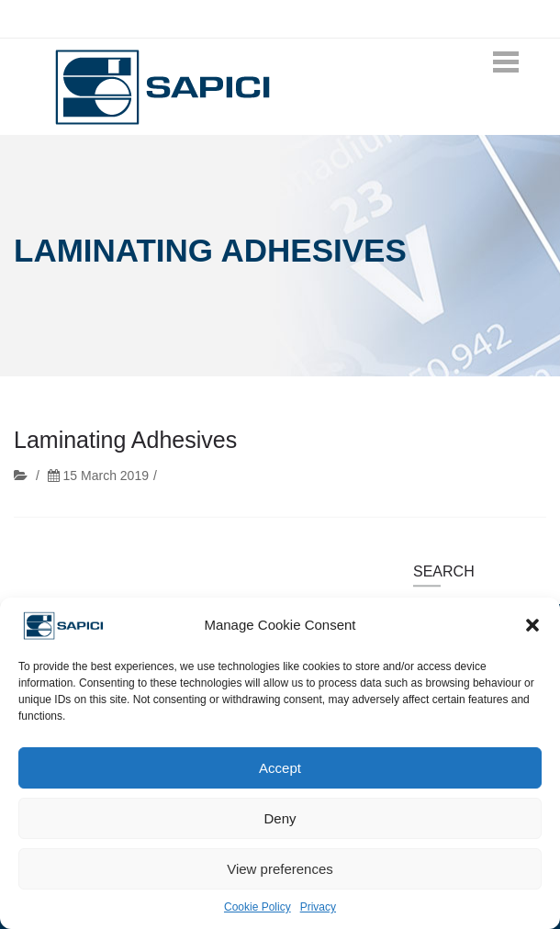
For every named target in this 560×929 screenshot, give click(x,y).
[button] (532, 625)
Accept (280, 768)
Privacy (318, 907)
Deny (280, 818)
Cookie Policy (258, 907)
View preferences (280, 869)
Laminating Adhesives (125, 441)
